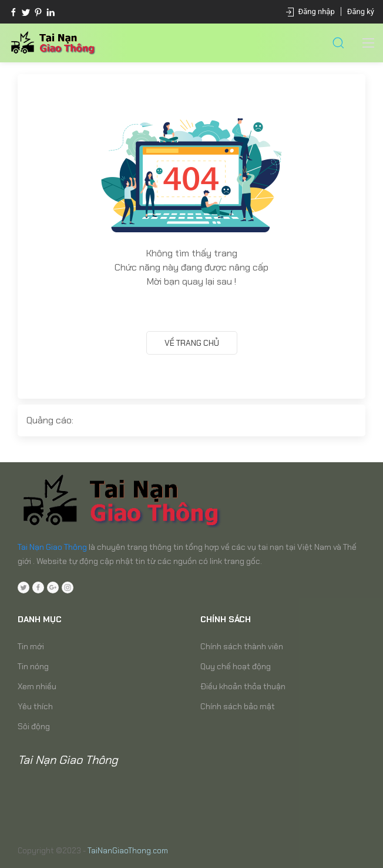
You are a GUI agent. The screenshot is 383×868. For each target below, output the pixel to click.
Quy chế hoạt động (236, 666)
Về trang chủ (192, 343)
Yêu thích (35, 706)
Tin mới (31, 646)
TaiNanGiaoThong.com (128, 851)
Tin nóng (33, 666)
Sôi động (34, 726)
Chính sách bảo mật (238, 706)
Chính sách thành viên (242, 646)
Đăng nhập (317, 11)
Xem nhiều (37, 686)
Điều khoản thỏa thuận (243, 686)
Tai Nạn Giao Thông (52, 547)
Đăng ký (361, 11)
